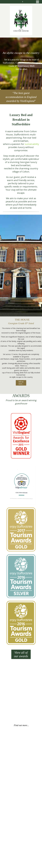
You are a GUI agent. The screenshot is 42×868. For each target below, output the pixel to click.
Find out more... (21, 725)
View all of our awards (21, 654)
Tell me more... (21, 383)
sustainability (32, 144)
